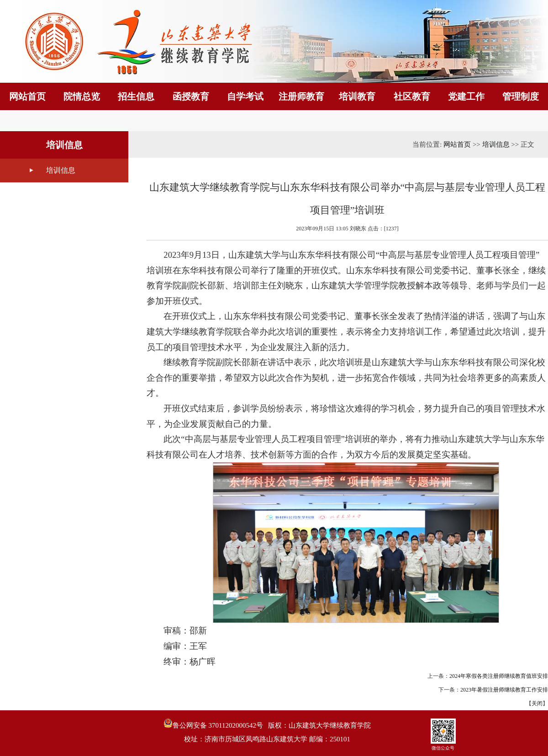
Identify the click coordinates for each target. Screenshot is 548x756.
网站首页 (457, 144)
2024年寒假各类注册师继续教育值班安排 (499, 676)
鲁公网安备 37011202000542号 (213, 724)
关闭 (537, 703)
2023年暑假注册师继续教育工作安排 (504, 690)
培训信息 (61, 170)
